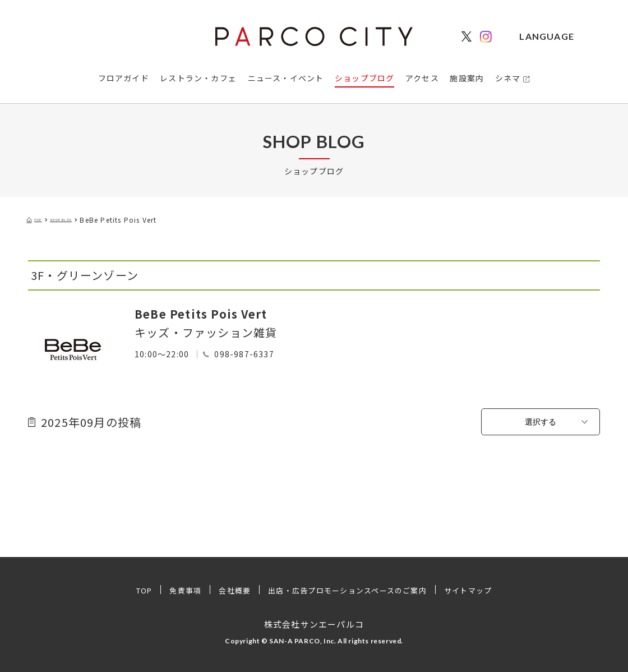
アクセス (422, 78)
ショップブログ (364, 78)
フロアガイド (124, 78)
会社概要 (228, 590)
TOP (131, 590)
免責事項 (176, 590)
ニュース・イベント (286, 78)
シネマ (508, 78)
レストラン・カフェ (198, 78)
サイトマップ (481, 590)
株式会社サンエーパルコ (314, 624)
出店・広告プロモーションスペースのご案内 (349, 590)
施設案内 (467, 78)
